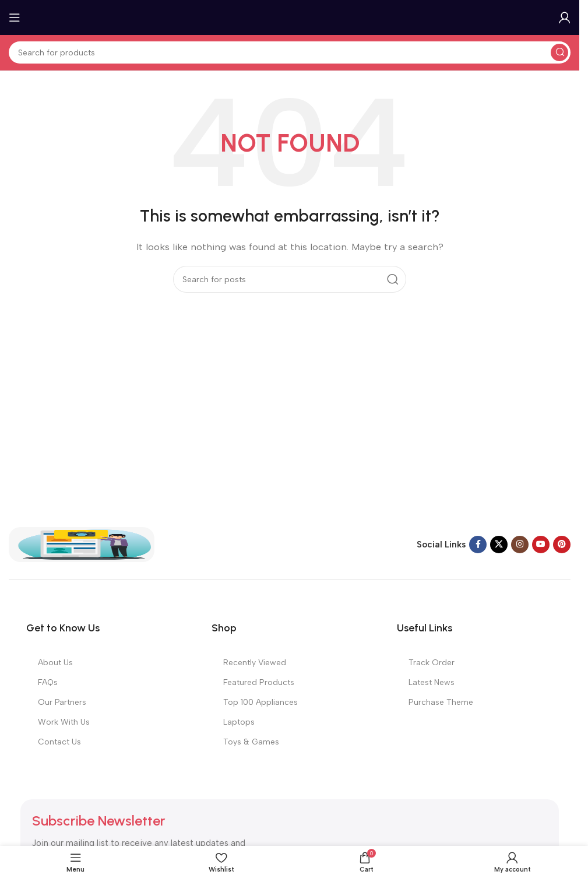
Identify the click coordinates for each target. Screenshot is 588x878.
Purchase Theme (441, 702)
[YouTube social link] (541, 545)
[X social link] (499, 545)
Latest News (432, 682)
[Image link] (82, 544)
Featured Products (259, 682)
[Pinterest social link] (562, 545)
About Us (55, 663)
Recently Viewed (255, 663)
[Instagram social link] (520, 545)
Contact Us (59, 742)
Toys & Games (251, 742)
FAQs (48, 682)
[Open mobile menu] (15, 17)
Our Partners (62, 702)
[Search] (290, 52)
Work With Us (64, 722)
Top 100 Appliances (260, 702)
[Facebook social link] (478, 545)
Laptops (239, 722)
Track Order (432, 663)
